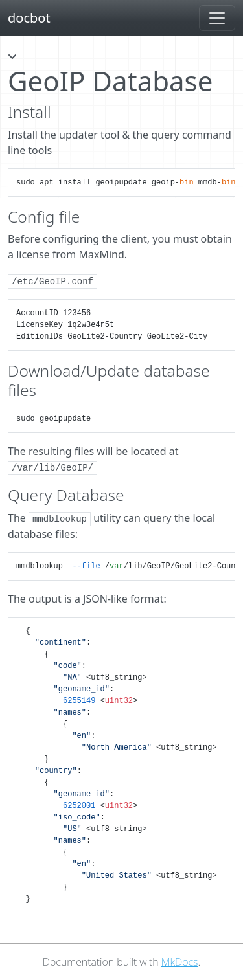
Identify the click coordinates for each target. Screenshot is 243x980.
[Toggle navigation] (217, 18)
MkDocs (180, 962)
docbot (29, 18)
